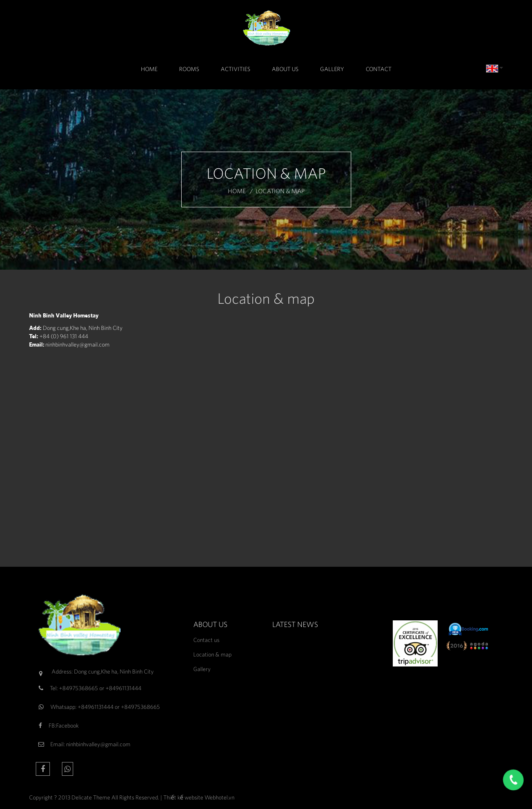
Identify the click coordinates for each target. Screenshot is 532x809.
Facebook (67, 725)
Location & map (212, 654)
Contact (379, 69)
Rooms (189, 69)
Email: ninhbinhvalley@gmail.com (90, 744)
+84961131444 (123, 688)
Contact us (206, 640)
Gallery (332, 69)
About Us (285, 69)
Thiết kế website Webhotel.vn (199, 797)
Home (149, 69)
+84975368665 (79, 688)
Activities (235, 69)
